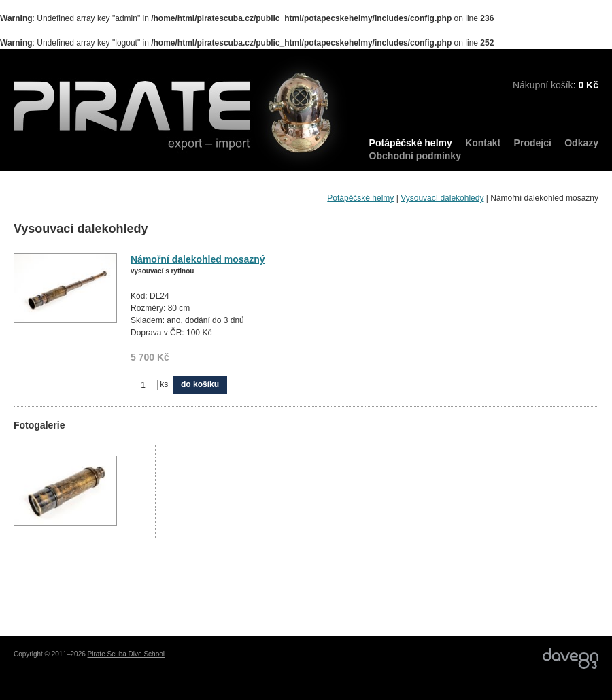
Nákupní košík (543, 85)
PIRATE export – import (181, 114)
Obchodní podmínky (415, 156)
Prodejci (533, 143)
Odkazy (581, 143)
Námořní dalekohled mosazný (198, 259)
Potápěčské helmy (411, 143)
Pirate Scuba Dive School (126, 654)
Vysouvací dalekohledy (442, 198)
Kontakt (483, 143)
